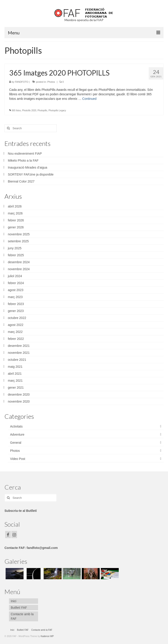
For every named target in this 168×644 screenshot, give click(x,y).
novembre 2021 (19, 353)
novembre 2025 (19, 234)
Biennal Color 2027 (21, 181)
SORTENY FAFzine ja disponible (31, 174)
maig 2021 (15, 367)
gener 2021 (16, 388)
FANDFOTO (22, 82)
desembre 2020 (19, 394)
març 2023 (15, 297)
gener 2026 (16, 227)
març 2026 (15, 213)
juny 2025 (15, 248)
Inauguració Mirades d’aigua (28, 167)
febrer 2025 (16, 255)
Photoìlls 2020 (29, 110)
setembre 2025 (18, 241)
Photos (51, 82)
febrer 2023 (16, 304)
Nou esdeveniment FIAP (25, 154)
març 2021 (15, 381)
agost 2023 (16, 290)
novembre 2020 (19, 401)
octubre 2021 (17, 360)
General (16, 443)
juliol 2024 (15, 276)
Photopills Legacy (57, 110)
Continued (89, 99)
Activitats (16, 426)
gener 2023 (16, 311)
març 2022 (15, 332)
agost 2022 (16, 325)
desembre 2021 (19, 346)
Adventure (17, 435)
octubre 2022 (17, 318)
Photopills (42, 110)
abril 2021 (15, 374)
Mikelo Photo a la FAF (23, 160)
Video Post (18, 459)
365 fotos (16, 110)
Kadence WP (47, 636)
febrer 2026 (16, 220)
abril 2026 (15, 206)
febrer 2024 (16, 283)
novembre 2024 (19, 269)
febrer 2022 (16, 339)
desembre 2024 (19, 262)
